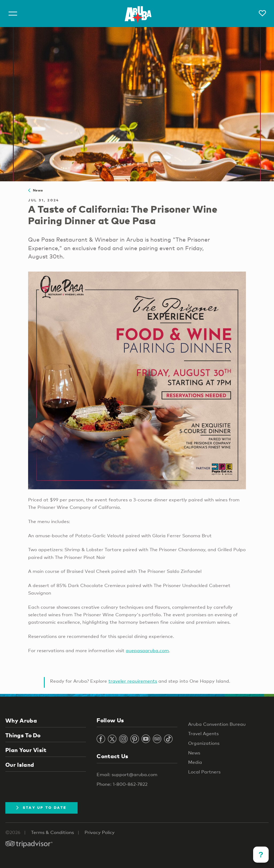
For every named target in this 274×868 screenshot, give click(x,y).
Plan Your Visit (26, 750)
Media (195, 762)
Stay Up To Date (41, 807)
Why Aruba (21, 720)
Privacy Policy (100, 832)
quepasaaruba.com (147, 650)
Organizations (204, 743)
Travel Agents (203, 733)
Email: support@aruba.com (127, 774)
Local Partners (204, 772)
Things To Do (23, 735)
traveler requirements (133, 681)
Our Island (20, 765)
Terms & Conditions (52, 832)
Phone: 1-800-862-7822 (122, 784)
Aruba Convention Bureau (217, 724)
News (35, 190)
